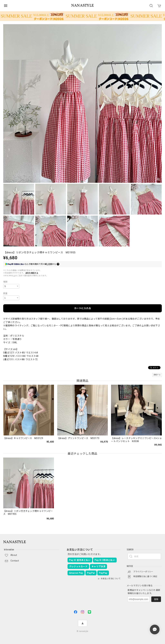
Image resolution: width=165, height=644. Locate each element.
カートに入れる (83, 308)
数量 (5, 293)
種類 (5, 282)
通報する (157, 375)
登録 (156, 599)
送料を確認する (32, 273)
